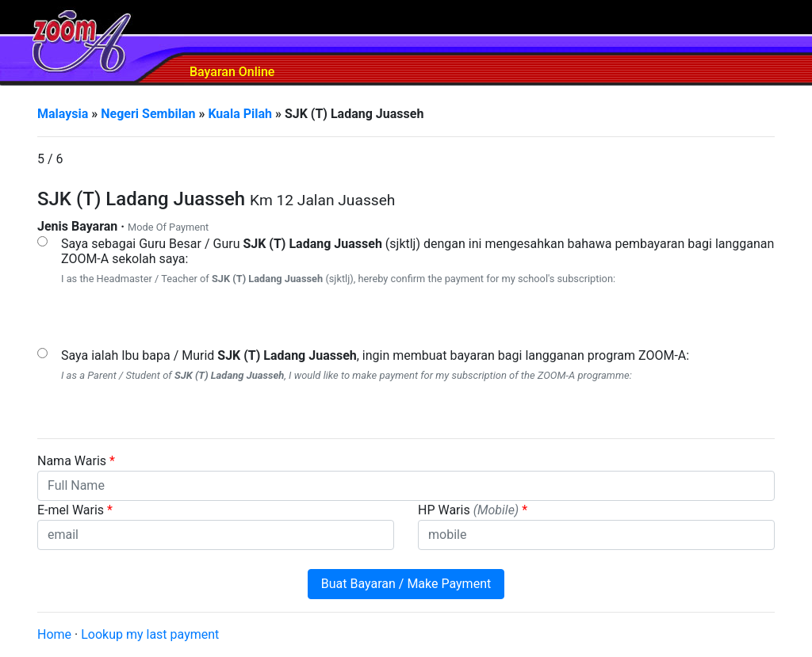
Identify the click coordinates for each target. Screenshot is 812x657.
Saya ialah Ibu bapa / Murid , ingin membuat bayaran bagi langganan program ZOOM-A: (375, 355)
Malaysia (63, 114)
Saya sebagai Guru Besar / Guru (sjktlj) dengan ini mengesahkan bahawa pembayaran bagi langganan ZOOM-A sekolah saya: (417, 251)
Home (54, 634)
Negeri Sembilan (148, 114)
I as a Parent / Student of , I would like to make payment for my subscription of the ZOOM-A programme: (347, 375)
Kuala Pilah (240, 114)
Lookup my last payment (150, 634)
